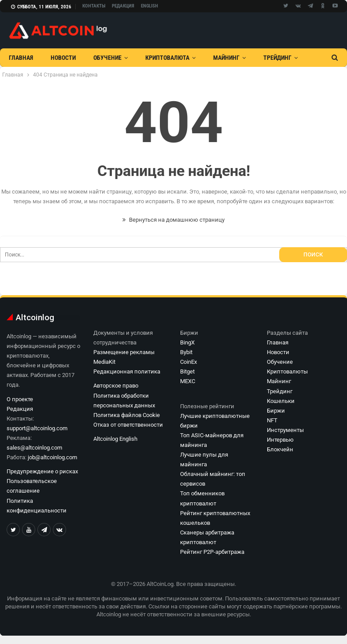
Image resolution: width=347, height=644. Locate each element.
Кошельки (281, 401)
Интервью (280, 440)
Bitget (187, 371)
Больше (275, 58)
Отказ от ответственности (128, 425)
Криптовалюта (167, 58)
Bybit (186, 352)
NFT (272, 420)
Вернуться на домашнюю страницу (173, 220)
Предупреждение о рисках (42, 471)
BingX (187, 342)
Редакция (123, 6)
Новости (63, 58)
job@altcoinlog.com (52, 457)
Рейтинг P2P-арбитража (212, 552)
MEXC (188, 381)
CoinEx (188, 362)
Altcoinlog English (115, 439)
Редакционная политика (127, 371)
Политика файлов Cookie (127, 415)
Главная (21, 58)
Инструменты (285, 430)
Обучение (107, 58)
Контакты (94, 6)
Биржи (276, 411)
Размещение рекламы (124, 352)
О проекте (20, 399)
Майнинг (226, 58)
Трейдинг (280, 391)
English (150, 6)
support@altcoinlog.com (37, 428)
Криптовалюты (287, 371)
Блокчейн (280, 449)
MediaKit (104, 362)
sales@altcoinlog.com (34, 448)
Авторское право (116, 386)
